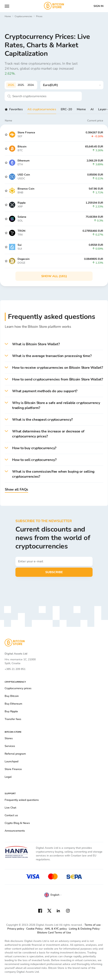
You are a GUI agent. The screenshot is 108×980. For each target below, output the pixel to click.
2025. (21, 85)
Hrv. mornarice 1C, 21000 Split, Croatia (20, 661)
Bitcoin (22, 147)
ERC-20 (66, 109)
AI (92, 109)
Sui (20, 245)
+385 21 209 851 (15, 669)
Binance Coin (26, 189)
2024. (31, 85)
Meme (81, 109)
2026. (11, 85)
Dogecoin (24, 259)
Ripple (22, 203)
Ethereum (24, 161)
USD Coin (24, 175)
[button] (54, 344)
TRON (21, 231)
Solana (22, 217)
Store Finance (26, 133)
